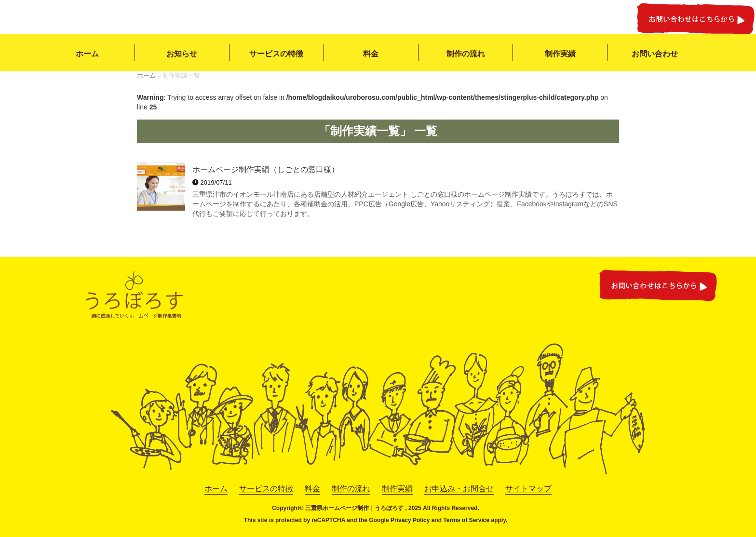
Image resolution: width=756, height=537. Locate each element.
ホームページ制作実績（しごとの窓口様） (266, 169)
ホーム (87, 54)
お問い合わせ (655, 54)
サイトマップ (528, 489)
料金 (371, 54)
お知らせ (182, 54)
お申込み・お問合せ (459, 489)
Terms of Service (466, 520)
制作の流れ (466, 54)
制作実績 (560, 54)
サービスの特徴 (276, 54)
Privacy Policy (410, 520)
